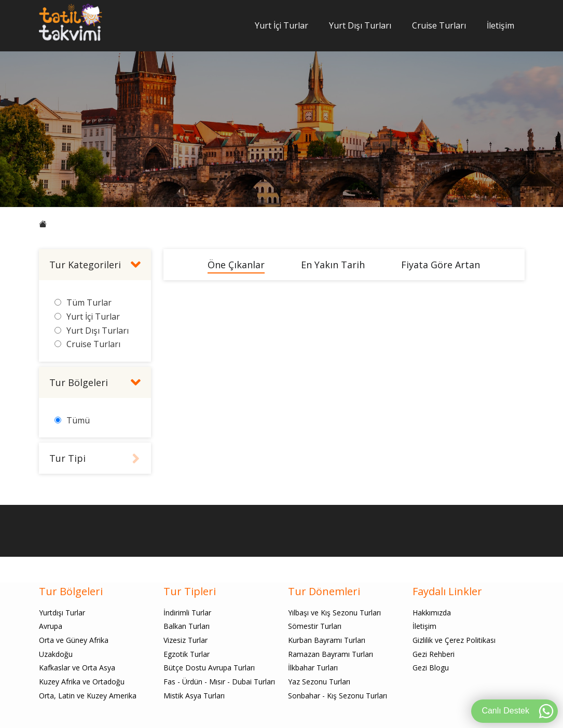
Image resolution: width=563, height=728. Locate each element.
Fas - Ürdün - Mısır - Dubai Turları (219, 682)
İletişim (500, 25)
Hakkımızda (432, 613)
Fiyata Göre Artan (441, 265)
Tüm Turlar (89, 303)
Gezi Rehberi (434, 654)
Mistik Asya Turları (194, 696)
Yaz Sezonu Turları (319, 682)
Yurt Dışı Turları (360, 25)
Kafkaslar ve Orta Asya (77, 668)
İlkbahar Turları (313, 668)
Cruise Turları (439, 25)
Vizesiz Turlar (186, 640)
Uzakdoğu (56, 654)
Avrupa (51, 626)
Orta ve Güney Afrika (74, 640)
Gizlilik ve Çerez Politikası (454, 640)
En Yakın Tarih (333, 265)
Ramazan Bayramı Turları (331, 654)
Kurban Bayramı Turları (327, 640)
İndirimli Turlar (187, 613)
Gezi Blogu (431, 668)
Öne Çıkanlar (236, 265)
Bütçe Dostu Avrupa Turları (209, 668)
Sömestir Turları (315, 626)
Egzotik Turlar (187, 654)
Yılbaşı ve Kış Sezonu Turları (334, 613)
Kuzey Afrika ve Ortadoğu (82, 682)
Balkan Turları (187, 626)
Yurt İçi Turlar (281, 25)
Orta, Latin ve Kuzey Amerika (88, 696)
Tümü (78, 420)
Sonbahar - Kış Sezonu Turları (338, 696)
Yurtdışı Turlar (62, 613)
